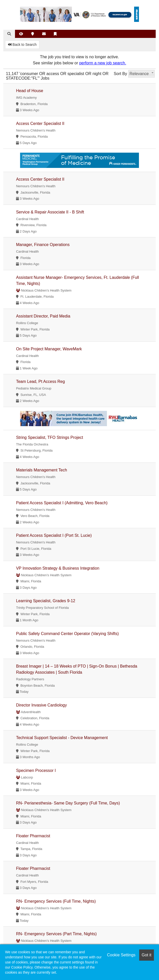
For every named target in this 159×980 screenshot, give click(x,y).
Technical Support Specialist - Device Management (62, 738)
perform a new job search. (103, 63)
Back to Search (22, 45)
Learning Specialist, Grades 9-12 (46, 601)
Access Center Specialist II (40, 124)
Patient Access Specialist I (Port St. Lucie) (54, 535)
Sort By (120, 74)
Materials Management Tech (42, 470)
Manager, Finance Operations (43, 245)
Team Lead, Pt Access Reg (40, 381)
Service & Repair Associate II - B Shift (50, 212)
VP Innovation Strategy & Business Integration (58, 568)
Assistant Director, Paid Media (43, 316)
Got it (147, 955)
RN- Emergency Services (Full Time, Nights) (56, 901)
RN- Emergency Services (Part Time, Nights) (56, 934)
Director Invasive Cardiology (41, 705)
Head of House (30, 91)
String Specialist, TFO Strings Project (50, 437)
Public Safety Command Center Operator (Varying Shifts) (67, 634)
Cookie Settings (121, 955)
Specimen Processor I (36, 770)
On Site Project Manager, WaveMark (49, 349)
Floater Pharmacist (33, 836)
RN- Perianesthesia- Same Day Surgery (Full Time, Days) (68, 803)
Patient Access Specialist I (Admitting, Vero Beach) (62, 503)
